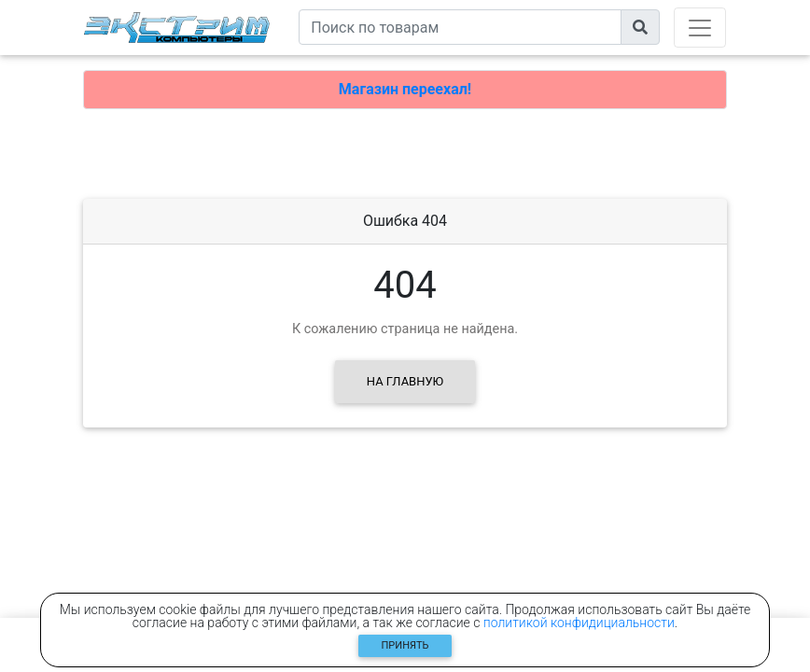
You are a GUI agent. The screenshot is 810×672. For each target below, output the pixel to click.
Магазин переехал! (405, 89)
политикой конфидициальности (579, 623)
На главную (405, 381)
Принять (405, 645)
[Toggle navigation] (700, 28)
